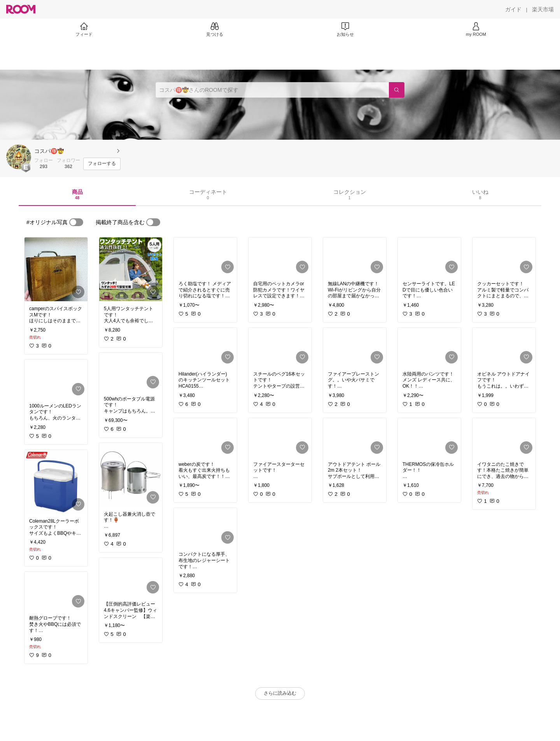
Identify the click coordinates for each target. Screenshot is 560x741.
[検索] (397, 90)
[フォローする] (102, 164)
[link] (56, 269)
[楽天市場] (543, 9)
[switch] (76, 222)
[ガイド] (513, 9)
